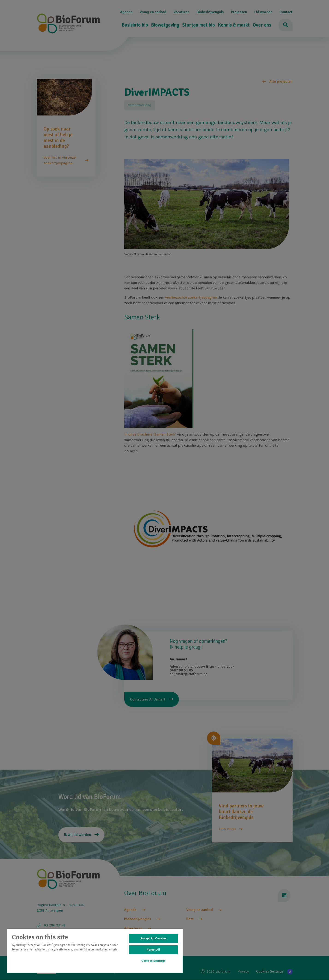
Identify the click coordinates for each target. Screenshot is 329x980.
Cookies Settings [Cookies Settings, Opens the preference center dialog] (153, 961)
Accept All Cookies (153, 938)
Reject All (153, 950)
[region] (95, 951)
